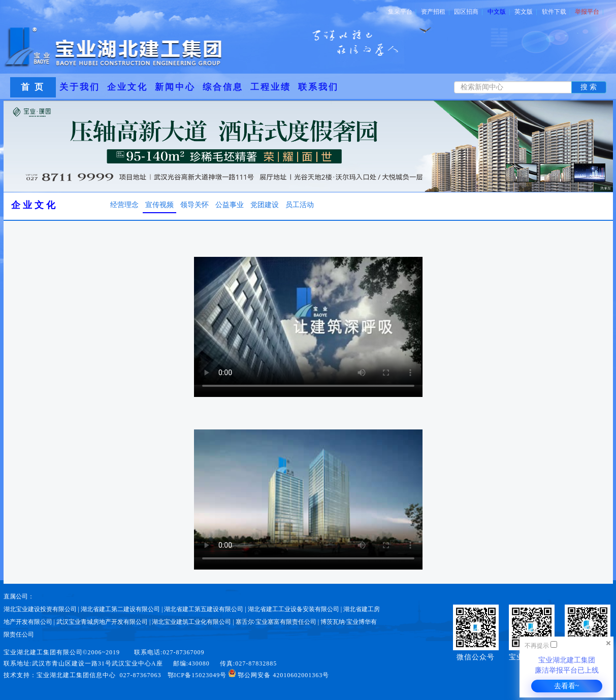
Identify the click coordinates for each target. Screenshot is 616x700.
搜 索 (589, 87)
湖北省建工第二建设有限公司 (120, 609)
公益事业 (230, 205)
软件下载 (556, 12)
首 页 (33, 87)
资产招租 (435, 12)
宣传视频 (159, 205)
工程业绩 (271, 87)
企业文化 (127, 87)
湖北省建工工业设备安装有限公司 (294, 609)
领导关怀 (194, 205)
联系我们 (318, 87)
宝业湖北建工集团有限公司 (43, 652)
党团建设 (265, 205)
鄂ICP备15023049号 (197, 675)
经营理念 (124, 205)
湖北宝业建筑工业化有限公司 (191, 622)
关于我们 (80, 87)
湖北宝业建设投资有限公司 (40, 609)
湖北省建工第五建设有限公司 (204, 609)
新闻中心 (175, 87)
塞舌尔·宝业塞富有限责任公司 (276, 622)
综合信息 (223, 87)
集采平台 (402, 12)
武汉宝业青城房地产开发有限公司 (102, 622)
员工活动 (300, 205)
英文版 (526, 12)
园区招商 (468, 12)
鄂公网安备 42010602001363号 (279, 675)
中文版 (499, 12)
